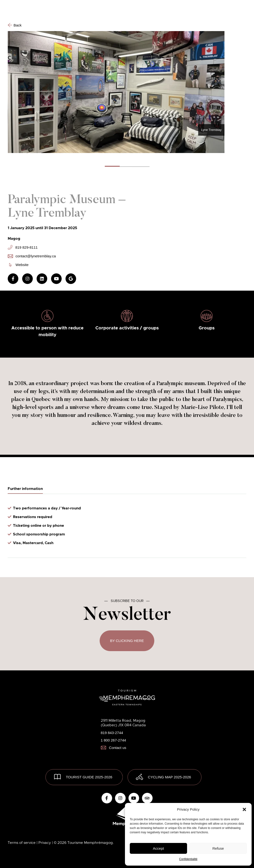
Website (19, 265)
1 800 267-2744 (113, 740)
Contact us (113, 748)
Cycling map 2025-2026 (169, 777)
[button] (244, 809)
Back (15, 25)
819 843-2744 (112, 733)
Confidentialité (188, 859)
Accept (158, 848)
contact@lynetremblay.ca (32, 256)
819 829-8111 (23, 247)
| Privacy (44, 843)
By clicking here (127, 641)
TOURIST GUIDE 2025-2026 (89, 777)
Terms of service (22, 843)
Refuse (218, 848)
